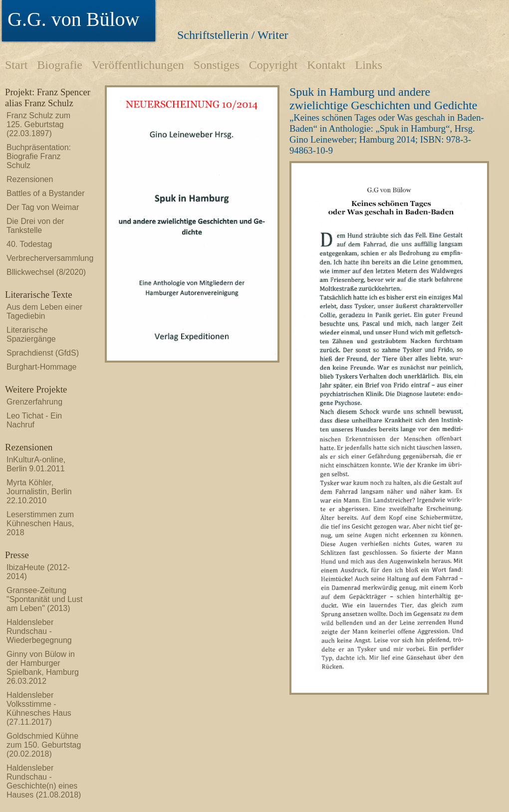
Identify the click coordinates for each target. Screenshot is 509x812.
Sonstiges (217, 65)
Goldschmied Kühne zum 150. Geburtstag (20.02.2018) (44, 745)
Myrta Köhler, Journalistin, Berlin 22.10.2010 (39, 492)
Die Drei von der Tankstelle (35, 226)
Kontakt (326, 65)
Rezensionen (30, 179)
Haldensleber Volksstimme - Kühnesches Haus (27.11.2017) (39, 709)
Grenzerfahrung (34, 402)
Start (16, 65)
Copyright (273, 65)
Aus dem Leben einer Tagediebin (44, 311)
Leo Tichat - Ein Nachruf (34, 420)
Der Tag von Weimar (43, 207)
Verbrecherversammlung (46, 258)
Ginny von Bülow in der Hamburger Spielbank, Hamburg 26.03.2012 (43, 668)
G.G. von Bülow (73, 19)
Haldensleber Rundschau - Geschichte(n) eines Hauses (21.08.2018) (44, 781)
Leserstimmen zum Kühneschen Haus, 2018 (40, 523)
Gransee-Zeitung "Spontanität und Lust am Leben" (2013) (44, 599)
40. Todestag (29, 244)
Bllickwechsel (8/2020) (46, 272)
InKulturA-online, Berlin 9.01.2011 (36, 464)
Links (369, 65)
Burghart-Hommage (42, 367)
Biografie (60, 65)
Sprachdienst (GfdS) (43, 353)
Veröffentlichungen (138, 65)
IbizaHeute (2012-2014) (38, 572)
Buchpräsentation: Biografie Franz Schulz (39, 156)
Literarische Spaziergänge (31, 334)
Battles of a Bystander (46, 193)
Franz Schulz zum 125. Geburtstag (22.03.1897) (38, 124)
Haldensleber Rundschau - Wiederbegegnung (39, 631)
